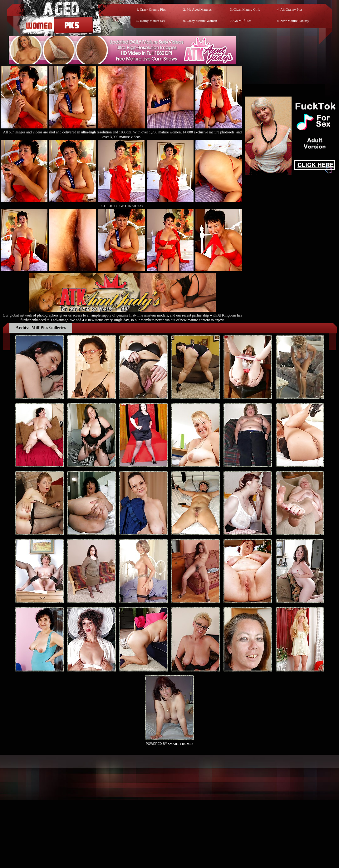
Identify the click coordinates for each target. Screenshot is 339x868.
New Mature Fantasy (295, 21)
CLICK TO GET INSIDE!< (122, 206)
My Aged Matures (199, 9)
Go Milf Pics (242, 21)
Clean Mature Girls (247, 9)
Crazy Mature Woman (202, 21)
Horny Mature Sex (153, 21)
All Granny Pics (291, 9)
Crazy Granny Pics (153, 9)
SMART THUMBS (181, 744)
